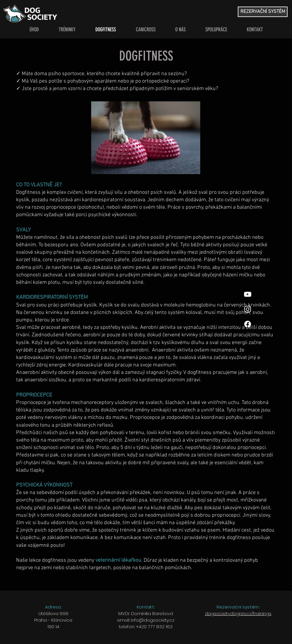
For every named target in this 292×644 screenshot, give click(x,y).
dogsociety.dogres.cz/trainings (238, 613)
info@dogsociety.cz (153, 620)
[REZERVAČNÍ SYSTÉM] (263, 12)
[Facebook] (248, 324)
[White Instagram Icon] (248, 309)
